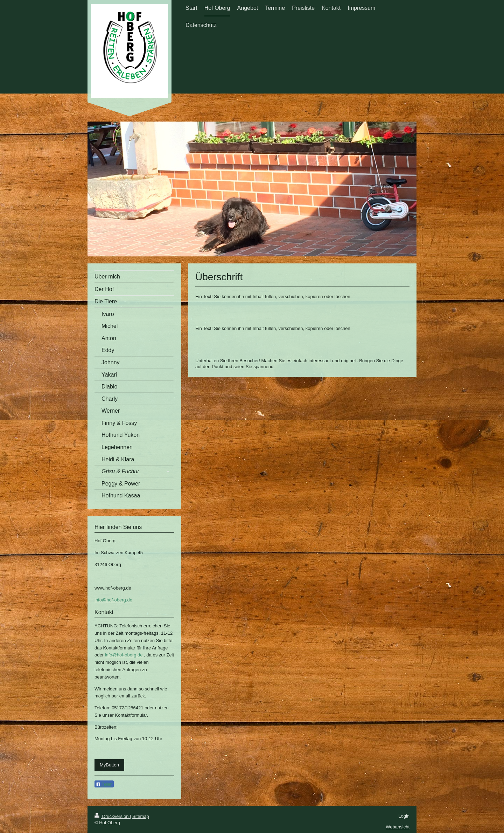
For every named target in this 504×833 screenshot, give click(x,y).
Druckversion (112, 816)
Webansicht (398, 827)
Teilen (104, 784)
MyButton (109, 765)
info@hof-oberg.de (113, 600)
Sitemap (141, 816)
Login (404, 816)
